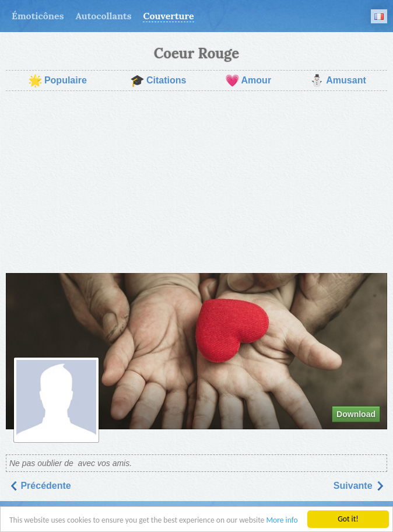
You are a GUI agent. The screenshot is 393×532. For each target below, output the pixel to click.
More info (282, 521)
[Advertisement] (196, 182)
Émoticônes (38, 16)
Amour (248, 80)
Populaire (57, 80)
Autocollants (103, 16)
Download (356, 414)
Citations (158, 80)
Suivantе (359, 486)
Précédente (40, 486)
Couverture (168, 16)
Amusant (338, 80)
